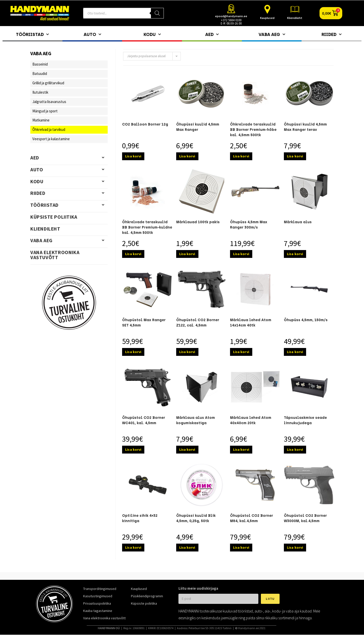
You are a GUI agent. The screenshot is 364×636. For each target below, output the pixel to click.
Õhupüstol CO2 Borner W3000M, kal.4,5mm (305, 518)
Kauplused (267, 18)
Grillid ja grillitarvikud (48, 83)
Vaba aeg (272, 34)
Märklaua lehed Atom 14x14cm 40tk (251, 323)
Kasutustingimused (98, 596)
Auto (92, 34)
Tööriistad (32, 34)
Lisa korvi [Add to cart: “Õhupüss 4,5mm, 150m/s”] (295, 352)
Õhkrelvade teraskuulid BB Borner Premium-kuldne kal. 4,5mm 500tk (147, 227)
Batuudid (40, 74)
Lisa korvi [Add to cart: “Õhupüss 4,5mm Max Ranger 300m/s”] (241, 254)
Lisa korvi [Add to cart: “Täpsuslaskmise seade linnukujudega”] (295, 449)
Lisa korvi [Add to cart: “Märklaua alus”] (295, 254)
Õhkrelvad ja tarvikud (49, 129)
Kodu (152, 34)
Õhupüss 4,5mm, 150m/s (306, 320)
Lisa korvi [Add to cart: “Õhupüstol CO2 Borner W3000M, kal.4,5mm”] (295, 547)
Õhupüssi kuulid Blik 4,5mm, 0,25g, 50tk (196, 518)
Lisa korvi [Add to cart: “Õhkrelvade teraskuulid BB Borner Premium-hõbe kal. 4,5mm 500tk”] (241, 156)
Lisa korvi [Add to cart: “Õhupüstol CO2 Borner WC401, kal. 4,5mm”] (133, 449)
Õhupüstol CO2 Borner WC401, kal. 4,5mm (144, 420)
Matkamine (41, 120)
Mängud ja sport (45, 111)
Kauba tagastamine (98, 611)
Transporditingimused (100, 589)
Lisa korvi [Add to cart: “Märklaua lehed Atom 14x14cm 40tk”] (241, 352)
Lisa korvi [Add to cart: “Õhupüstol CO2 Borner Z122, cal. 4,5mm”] (187, 352)
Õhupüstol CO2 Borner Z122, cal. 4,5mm (198, 323)
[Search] (157, 13)
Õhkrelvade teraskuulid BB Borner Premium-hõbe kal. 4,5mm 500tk (253, 130)
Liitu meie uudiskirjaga (198, 588)
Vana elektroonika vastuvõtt (55, 255)
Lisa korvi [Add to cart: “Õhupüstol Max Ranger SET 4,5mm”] (133, 352)
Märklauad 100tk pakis (198, 222)
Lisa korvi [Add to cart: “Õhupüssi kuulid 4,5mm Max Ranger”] (187, 156)
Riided (332, 34)
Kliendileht (295, 18)
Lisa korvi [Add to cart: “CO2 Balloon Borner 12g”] (133, 156)
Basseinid (40, 64)
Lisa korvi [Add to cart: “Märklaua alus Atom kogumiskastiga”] (187, 449)
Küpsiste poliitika (54, 217)
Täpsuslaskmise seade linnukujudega (305, 420)
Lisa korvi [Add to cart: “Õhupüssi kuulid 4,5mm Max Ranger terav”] (295, 156)
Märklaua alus (298, 222)
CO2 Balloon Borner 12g (145, 124)
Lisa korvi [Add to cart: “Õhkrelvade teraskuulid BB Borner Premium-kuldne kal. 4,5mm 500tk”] (133, 254)
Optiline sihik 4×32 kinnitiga (140, 518)
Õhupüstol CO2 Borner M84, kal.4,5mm (252, 518)
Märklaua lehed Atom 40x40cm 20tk (251, 420)
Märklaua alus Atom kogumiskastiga (196, 420)
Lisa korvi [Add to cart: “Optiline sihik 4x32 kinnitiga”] (133, 547)
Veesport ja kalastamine (51, 139)
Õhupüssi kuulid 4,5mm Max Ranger (198, 127)
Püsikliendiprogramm (147, 596)
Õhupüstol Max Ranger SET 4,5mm (144, 323)
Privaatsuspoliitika (97, 603)
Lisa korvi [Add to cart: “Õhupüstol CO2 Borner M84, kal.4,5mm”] (241, 547)
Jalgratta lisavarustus (49, 102)
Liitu (270, 599)
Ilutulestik (40, 92)
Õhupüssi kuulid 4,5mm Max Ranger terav (305, 127)
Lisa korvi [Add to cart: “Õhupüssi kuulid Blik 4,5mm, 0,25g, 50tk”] (187, 547)
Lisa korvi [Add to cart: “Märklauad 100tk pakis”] (187, 254)
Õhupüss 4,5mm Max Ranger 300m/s (249, 225)
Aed (212, 34)
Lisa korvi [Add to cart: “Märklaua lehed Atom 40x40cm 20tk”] (241, 449)
